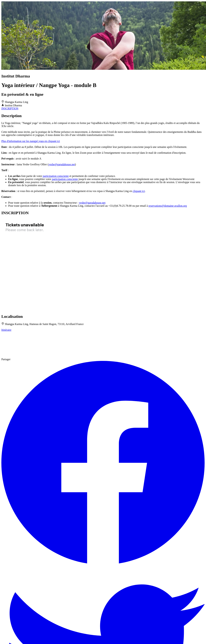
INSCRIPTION (10, 108)
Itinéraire (6, 330)
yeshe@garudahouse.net (62, 164)
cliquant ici (139, 191)
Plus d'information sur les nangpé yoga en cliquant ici (31, 141)
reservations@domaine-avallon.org (168, 206)
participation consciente (56, 176)
